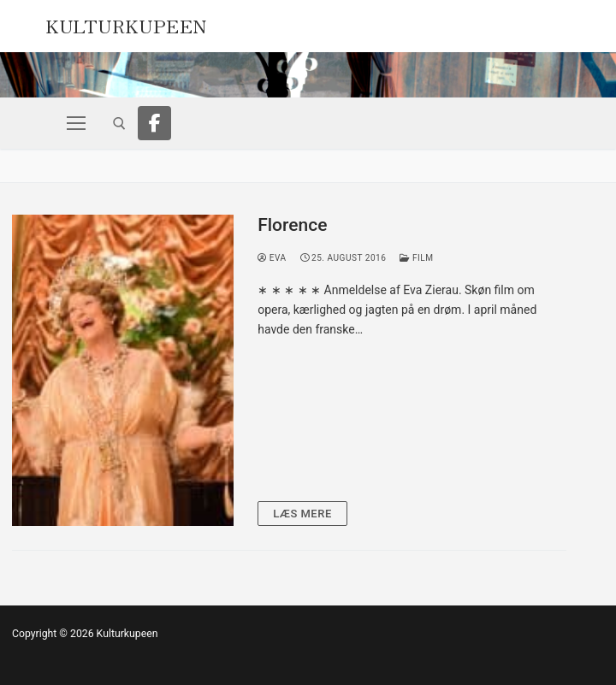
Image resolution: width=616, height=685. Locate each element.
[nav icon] (76, 123)
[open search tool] (119, 124)
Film (416, 258)
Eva (272, 258)
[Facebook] (155, 123)
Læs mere (302, 514)
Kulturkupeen (126, 24)
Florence (292, 225)
